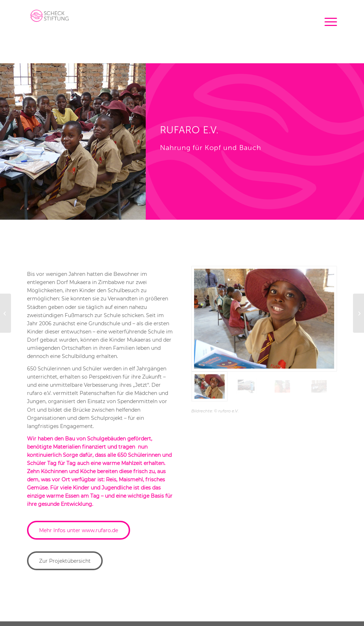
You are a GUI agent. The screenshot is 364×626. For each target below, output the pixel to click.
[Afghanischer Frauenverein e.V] (6, 313)
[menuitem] (328, 16)
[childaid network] (358, 313)
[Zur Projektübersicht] (65, 561)
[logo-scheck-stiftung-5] (49, 20)
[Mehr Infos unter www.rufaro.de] (79, 530)
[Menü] (328, 16)
